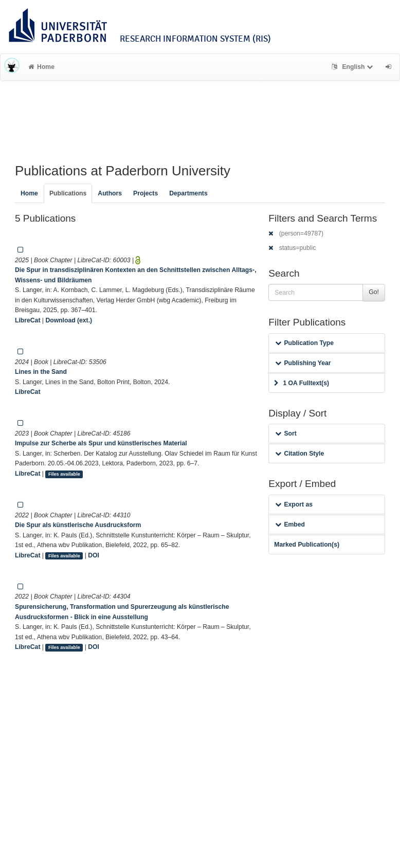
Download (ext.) (69, 320)
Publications (68, 193)
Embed (290, 525)
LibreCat (28, 320)
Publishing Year (303, 363)
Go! (374, 292)
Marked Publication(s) (307, 545)
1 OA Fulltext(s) (302, 383)
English (353, 67)
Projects (146, 193)
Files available (64, 474)
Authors (110, 193)
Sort (286, 433)
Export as (294, 504)
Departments (188, 193)
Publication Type (304, 343)
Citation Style (299, 454)
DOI (94, 555)
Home (41, 67)
